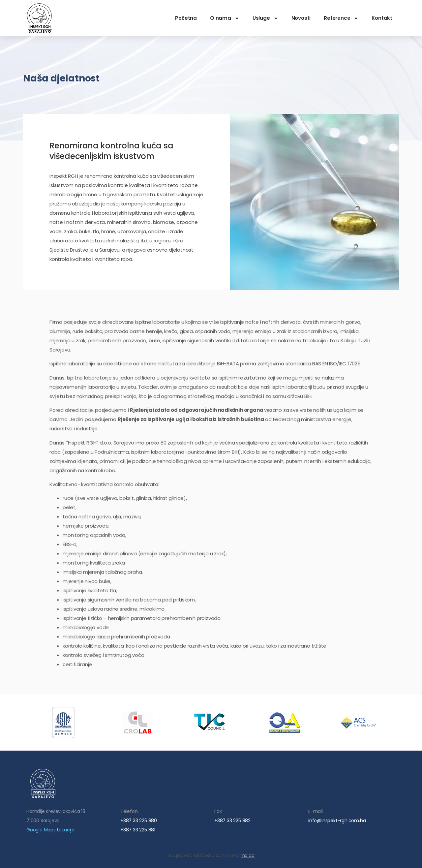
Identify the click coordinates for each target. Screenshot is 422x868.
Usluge (265, 18)
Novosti (301, 18)
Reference (341, 18)
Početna (186, 18)
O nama (225, 18)
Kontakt (382, 18)
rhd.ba (248, 855)
